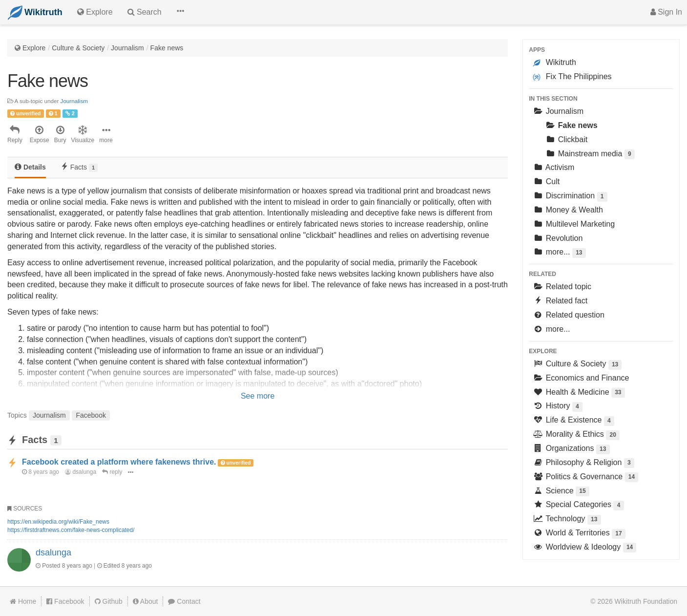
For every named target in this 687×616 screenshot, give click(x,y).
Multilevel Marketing (574, 224)
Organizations (571, 449)
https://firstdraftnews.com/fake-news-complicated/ (71, 530)
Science (561, 492)
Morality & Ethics (576, 435)
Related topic (562, 287)
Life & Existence (573, 421)
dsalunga (81, 472)
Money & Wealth (568, 210)
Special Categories (578, 505)
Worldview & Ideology (584, 548)
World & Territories (579, 534)
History (558, 407)
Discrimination (570, 197)
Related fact (560, 301)
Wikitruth (554, 63)
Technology (567, 520)
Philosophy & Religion (583, 463)
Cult (546, 181)
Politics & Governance (585, 478)
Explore (34, 48)
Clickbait (566, 139)
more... (559, 253)
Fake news (167, 48)
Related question (569, 315)
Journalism (127, 48)
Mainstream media (590, 155)
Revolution (558, 238)
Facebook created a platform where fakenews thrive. (119, 462)
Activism (553, 167)
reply (112, 472)
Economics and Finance (581, 378)
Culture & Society (78, 48)
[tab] (30, 168)
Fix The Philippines (572, 77)
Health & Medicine (579, 393)
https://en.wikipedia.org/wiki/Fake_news (58, 522)
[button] (180, 12)
